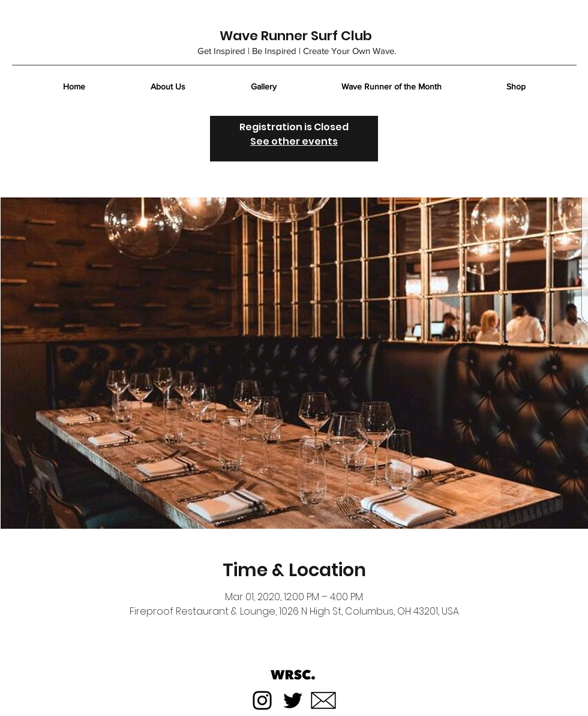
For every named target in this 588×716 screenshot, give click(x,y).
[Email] (323, 700)
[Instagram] (262, 700)
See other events (294, 141)
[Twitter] (293, 700)
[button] (569, 80)
